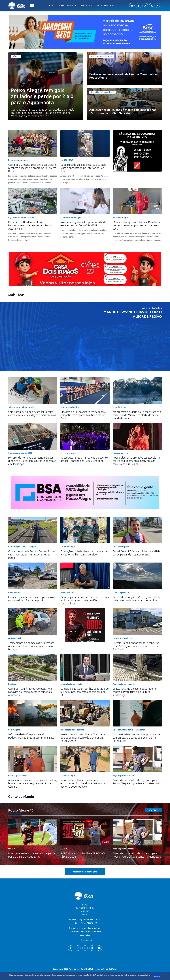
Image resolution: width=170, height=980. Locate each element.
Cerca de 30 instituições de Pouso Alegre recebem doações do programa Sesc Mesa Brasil (32, 168)
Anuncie (85, 911)
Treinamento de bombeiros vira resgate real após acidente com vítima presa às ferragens (31, 646)
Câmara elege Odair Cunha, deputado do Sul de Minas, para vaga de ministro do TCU (85, 692)
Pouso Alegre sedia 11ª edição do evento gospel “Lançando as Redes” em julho (84, 459)
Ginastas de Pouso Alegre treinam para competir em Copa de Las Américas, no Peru (83, 415)
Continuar (157, 976)
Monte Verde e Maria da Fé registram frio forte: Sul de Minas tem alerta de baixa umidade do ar (137, 415)
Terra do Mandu (110, 969)
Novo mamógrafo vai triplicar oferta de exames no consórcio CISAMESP (83, 224)
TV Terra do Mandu (85, 908)
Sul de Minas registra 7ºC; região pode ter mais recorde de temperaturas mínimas (137, 599)
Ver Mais (153, 810)
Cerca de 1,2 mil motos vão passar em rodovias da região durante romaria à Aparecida (30, 692)
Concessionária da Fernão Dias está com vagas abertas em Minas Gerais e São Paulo (31, 554)
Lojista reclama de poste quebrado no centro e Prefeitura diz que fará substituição (135, 692)
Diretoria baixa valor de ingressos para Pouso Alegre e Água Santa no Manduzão (137, 782)
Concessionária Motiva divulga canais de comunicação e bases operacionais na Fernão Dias (136, 738)
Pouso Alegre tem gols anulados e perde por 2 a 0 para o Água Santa (32, 855)
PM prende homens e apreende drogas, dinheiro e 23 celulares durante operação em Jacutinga (32, 461)
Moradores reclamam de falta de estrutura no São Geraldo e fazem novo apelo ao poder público (83, 783)
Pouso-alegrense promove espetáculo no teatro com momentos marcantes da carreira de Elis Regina (136, 461)
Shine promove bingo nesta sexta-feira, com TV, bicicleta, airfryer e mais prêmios (32, 413)
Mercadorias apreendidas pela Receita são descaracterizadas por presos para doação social (137, 225)
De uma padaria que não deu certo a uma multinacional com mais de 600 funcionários (85, 600)
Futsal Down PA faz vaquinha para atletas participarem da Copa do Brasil (137, 553)
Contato (85, 914)
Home (52, 6)
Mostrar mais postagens (85, 872)
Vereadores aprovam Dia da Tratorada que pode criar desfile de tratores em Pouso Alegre (83, 738)
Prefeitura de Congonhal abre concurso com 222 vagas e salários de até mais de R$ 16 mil (136, 646)
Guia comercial (86, 6)
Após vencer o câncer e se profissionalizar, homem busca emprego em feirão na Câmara (33, 783)
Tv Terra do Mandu (67, 6)
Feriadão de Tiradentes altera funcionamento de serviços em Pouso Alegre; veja (30, 225)
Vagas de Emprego (105, 6)
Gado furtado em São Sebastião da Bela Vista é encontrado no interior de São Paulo (83, 168)
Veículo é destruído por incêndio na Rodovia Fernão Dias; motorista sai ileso (31, 736)
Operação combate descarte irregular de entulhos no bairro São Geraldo (84, 553)
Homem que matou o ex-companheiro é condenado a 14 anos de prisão (31, 599)
